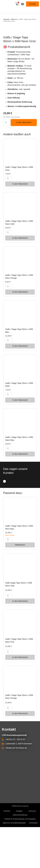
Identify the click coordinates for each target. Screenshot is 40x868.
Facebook (7, 852)
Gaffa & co (14, 19)
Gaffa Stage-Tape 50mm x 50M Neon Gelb (19, 625)
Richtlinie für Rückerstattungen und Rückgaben (20, 860)
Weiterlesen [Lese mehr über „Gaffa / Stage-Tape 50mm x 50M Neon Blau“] (20, 586)
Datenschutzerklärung (20, 856)
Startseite (6, 19)
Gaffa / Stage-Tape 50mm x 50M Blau (19, 371)
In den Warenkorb (24, 163)
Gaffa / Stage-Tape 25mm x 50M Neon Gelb (19, 263)
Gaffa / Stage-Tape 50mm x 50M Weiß (19, 426)
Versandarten (33, 864)
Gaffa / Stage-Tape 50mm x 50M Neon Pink (19, 681)
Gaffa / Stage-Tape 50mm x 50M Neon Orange (19, 738)
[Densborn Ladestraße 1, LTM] (20, 817)
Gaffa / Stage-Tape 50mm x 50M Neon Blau (19, 568)
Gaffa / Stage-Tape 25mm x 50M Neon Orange (19, 318)
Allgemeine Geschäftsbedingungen (14, 864)
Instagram (19, 852)
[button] (23, 4)
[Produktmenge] (7, 163)
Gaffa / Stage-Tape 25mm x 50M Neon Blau (19, 480)
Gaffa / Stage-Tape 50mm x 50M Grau (19, 210)
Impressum (32, 852)
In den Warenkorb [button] (20, 225)
